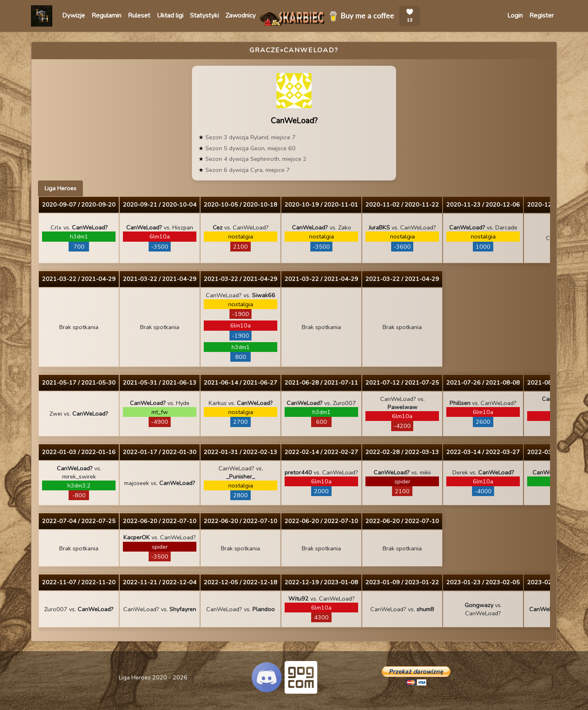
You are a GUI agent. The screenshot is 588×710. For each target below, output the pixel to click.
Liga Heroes (60, 188)
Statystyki (204, 16)
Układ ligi (170, 16)
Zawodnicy (241, 16)
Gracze (265, 50)
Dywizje (73, 16)
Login (515, 16)
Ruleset (139, 16)
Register (541, 16)
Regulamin (106, 16)
